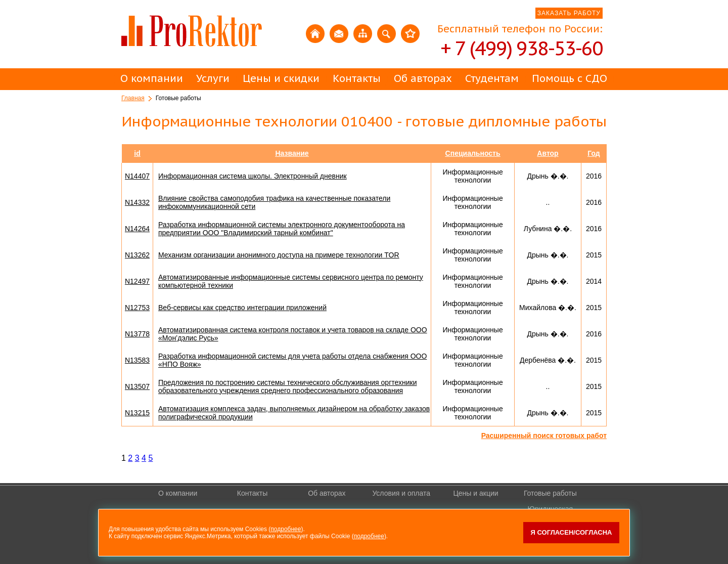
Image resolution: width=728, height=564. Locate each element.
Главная (133, 98)
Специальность (473, 153)
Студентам (492, 78)
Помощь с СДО (570, 78)
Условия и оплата (401, 493)
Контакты (357, 78)
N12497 (137, 281)
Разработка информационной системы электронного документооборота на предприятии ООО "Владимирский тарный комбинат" (282, 229)
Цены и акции (475, 493)
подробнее (286, 529)
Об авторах (423, 78)
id (137, 153)
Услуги (213, 78)
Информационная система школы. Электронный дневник (253, 176)
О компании (152, 78)
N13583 (137, 360)
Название (292, 153)
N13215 (137, 413)
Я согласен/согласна (572, 532)
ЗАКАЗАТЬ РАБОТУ (569, 13)
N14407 (137, 176)
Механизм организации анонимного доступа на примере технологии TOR (279, 255)
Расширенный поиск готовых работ (544, 436)
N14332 (137, 202)
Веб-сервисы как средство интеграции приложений (242, 308)
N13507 (137, 386)
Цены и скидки (281, 78)
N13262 (137, 255)
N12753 (137, 308)
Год (594, 153)
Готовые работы (550, 493)
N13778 (137, 334)
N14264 (137, 229)
